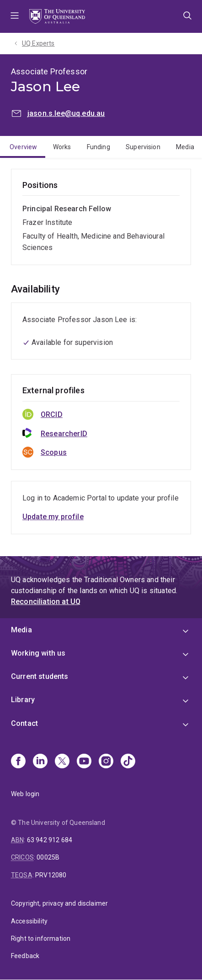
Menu (15, 16)
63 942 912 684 (50, 840)
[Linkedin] (40, 762)
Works (62, 147)
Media (185, 147)
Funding (98, 147)
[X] (62, 762)
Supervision (143, 147)
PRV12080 (51, 875)
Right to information (41, 938)
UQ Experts (38, 43)
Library (23, 700)
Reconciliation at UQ (46, 602)
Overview (23, 147)
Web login (25, 794)
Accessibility (29, 921)
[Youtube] (84, 762)
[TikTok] (128, 762)
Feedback (25, 956)
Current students (40, 676)
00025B (48, 857)
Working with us (38, 653)
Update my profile (53, 517)
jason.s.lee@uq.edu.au (66, 113)
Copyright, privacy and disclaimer (59, 903)
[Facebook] (18, 762)
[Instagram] (106, 762)
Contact (24, 723)
